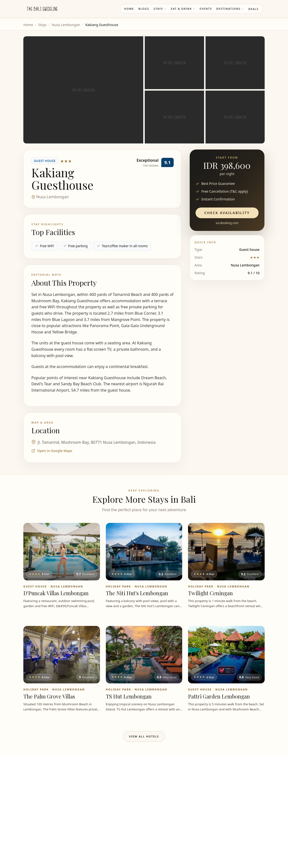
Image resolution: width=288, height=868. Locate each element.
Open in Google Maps (52, 451)
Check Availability (227, 213)
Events (206, 9)
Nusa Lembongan (66, 25)
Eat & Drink (183, 9)
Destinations (230, 9)
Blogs (144, 9)
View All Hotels (144, 736)
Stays (160, 9)
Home (129, 9)
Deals (253, 9)
